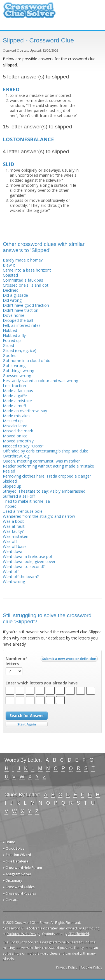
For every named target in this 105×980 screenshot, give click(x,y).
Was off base (15, 546)
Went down (13, 551)
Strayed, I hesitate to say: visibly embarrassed (44, 491)
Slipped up (12, 486)
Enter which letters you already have (42, 683)
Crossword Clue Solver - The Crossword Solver (29, 13)
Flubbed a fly (14, 335)
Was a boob (14, 521)
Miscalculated (15, 426)
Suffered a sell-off (19, 496)
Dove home (14, 315)
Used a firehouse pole (23, 511)
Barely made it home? (23, 260)
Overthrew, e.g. (17, 456)
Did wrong (12, 300)
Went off (11, 572)
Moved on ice (15, 436)
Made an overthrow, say (25, 411)
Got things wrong (18, 371)
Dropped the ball (18, 320)
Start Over (27, 724)
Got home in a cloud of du (27, 360)
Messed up (13, 421)
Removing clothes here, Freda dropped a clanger (47, 476)
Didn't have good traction (26, 305)
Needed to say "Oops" (23, 446)
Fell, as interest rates (22, 325)
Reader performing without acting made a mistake (48, 466)
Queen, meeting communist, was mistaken (42, 461)
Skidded (10, 481)
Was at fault (14, 526)
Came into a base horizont (27, 270)
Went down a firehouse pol (27, 556)
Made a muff (14, 406)
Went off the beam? (21, 577)
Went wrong (14, 582)
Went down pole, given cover (29, 561)
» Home (9, 842)
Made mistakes (17, 416)
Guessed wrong (17, 376)
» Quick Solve (14, 848)
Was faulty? (13, 531)
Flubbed (10, 330)
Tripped (10, 506)
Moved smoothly (18, 441)
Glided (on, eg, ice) (20, 350)
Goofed (10, 355)
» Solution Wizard (17, 855)
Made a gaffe (15, 396)
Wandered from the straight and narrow (39, 516)
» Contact (11, 900)
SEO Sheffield (79, 934)
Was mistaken (16, 536)
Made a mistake (17, 401)
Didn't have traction (21, 310)
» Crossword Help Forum (22, 868)
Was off (10, 541)
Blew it (9, 265)
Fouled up (12, 340)
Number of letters (16, 661)
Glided (8, 345)
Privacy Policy (67, 967)
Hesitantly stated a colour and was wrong (40, 381)
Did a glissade (15, 295)
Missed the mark (18, 431)
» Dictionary (12, 880)
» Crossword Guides (19, 887)
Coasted (10, 275)
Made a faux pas (18, 391)
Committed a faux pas (23, 280)
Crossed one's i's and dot (26, 285)
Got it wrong (14, 366)
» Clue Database (16, 861)
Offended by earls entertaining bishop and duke (46, 451)
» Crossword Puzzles (19, 893)
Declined (11, 290)
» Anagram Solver (17, 874)
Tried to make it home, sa (26, 501)
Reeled (9, 471)
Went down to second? (24, 566)
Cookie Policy (92, 967)
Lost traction (14, 386)
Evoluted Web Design (24, 934)
